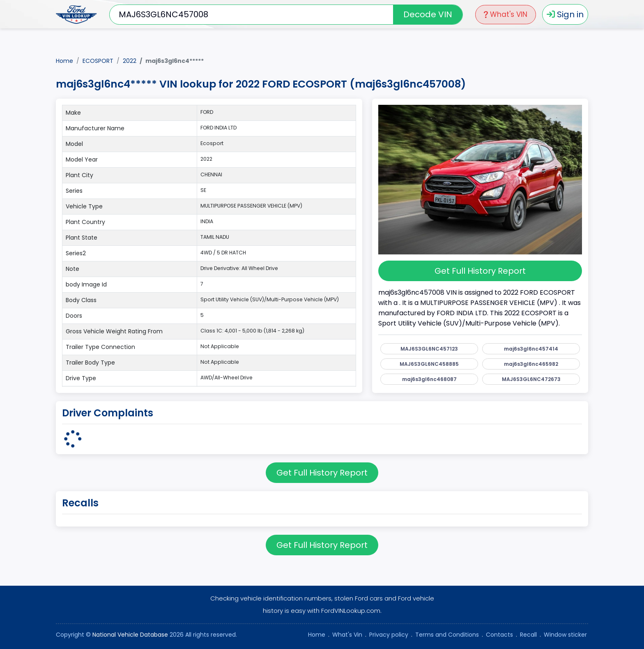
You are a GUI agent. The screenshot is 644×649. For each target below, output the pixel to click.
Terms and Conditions (447, 635)
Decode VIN (428, 14)
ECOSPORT (98, 61)
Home (64, 61)
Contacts (499, 635)
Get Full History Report (480, 271)
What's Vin (347, 635)
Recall (528, 635)
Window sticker (565, 635)
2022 (130, 61)
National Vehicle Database (130, 635)
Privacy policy (389, 635)
